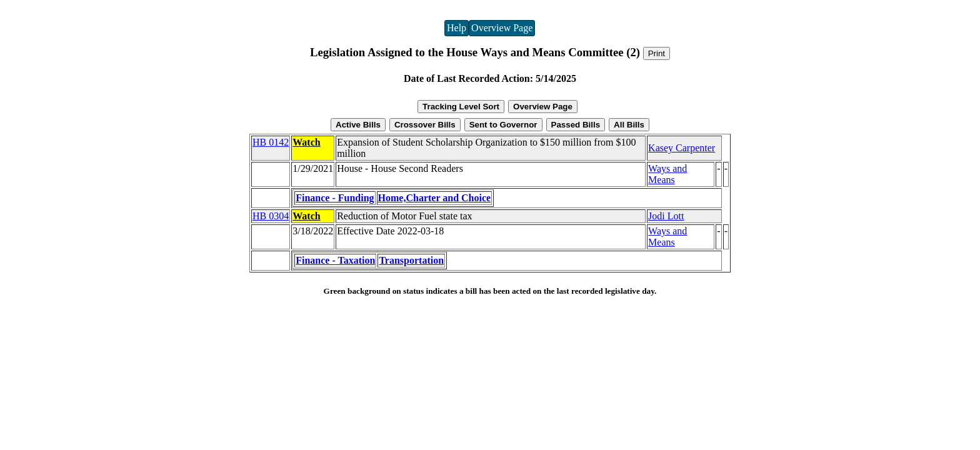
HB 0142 (271, 142)
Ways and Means (667, 174)
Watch (306, 142)
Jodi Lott (666, 216)
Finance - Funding (335, 198)
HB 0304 (271, 216)
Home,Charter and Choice (435, 198)
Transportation (411, 260)
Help (457, 28)
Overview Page (502, 28)
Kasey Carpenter (682, 148)
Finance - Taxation (335, 260)
